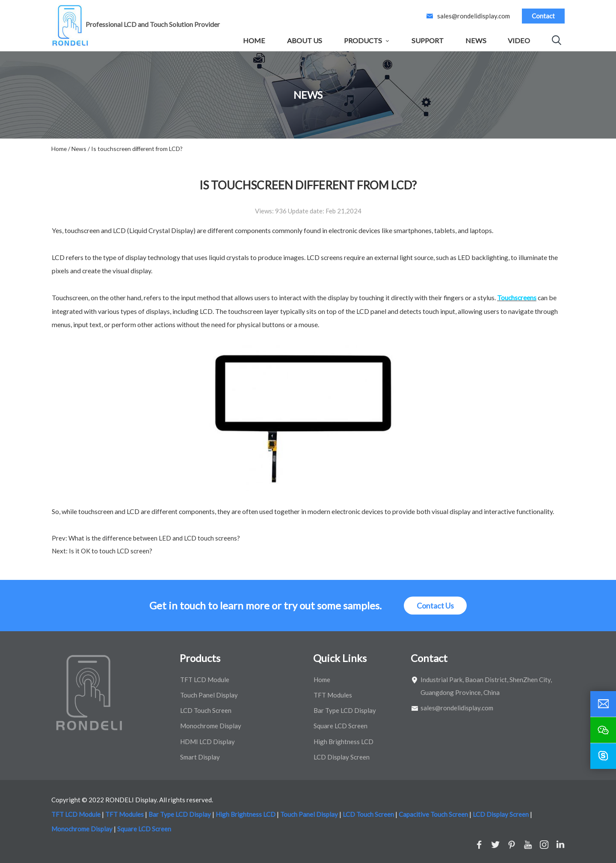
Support (428, 40)
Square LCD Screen (341, 726)
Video (519, 40)
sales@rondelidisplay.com (474, 16)
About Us (305, 40)
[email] (603, 704)
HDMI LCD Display (207, 742)
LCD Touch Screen (206, 710)
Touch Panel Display (209, 695)
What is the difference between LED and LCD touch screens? (154, 538)
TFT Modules (333, 695)
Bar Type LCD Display (345, 710)
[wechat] (603, 730)
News (476, 40)
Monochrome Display (211, 726)
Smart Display (200, 757)
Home (254, 40)
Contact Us (435, 606)
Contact (543, 16)
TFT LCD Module (205, 680)
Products (363, 40)
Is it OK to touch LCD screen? (110, 551)
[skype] (603, 756)
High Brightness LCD (344, 742)
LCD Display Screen (342, 757)
